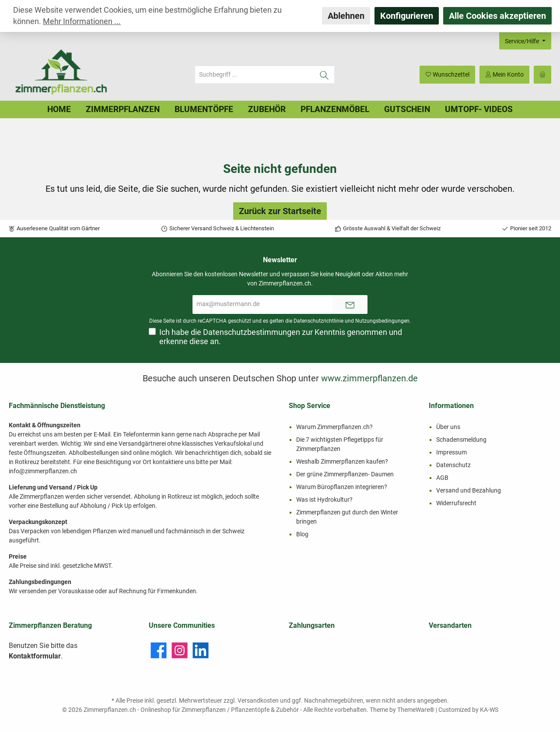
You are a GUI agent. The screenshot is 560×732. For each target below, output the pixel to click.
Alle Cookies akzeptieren (497, 16)
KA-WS (489, 710)
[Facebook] (159, 650)
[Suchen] (324, 75)
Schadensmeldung (461, 440)
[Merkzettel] (447, 75)
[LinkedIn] (201, 650)
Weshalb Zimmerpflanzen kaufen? (342, 461)
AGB (442, 478)
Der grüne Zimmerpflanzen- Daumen (345, 474)
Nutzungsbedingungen (382, 321)
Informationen (451, 406)
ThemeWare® (416, 710)
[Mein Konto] (504, 75)
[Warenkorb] (542, 75)
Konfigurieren (407, 16)
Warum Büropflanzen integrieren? (342, 487)
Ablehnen (346, 16)
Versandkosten (258, 700)
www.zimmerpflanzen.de (369, 378)
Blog (302, 534)
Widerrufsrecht (456, 503)
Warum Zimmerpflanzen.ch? (334, 427)
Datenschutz (453, 465)
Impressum (451, 452)
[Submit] (350, 304)
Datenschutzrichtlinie (318, 321)
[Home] (59, 109)
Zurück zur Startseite (280, 211)
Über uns (448, 427)
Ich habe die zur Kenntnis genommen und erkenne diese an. (281, 337)
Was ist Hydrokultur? (324, 500)
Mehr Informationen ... (82, 21)
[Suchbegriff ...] (255, 75)
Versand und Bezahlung (469, 490)
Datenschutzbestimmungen (252, 332)
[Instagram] (180, 650)
